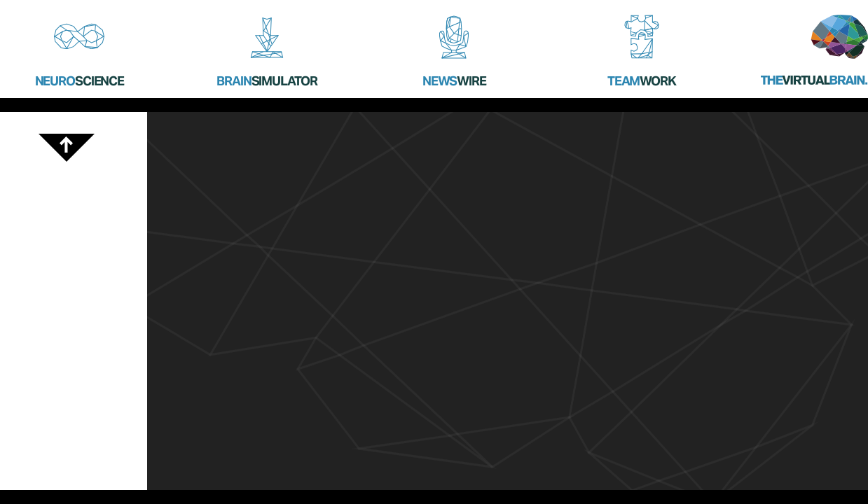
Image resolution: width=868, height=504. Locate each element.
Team (642, 81)
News (454, 81)
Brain (267, 81)
